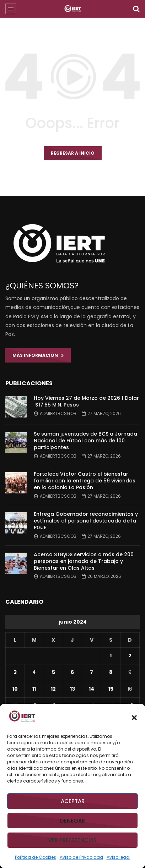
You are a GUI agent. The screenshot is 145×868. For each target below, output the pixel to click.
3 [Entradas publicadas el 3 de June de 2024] (15, 672)
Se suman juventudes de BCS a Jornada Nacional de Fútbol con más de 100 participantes (85, 441)
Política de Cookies (36, 857)
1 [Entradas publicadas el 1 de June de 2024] (111, 656)
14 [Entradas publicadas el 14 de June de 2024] (92, 689)
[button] (134, 718)
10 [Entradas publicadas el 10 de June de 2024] (15, 689)
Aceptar (73, 801)
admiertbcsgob (58, 413)
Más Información (38, 355)
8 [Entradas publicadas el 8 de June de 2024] (111, 672)
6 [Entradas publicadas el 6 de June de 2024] (72, 672)
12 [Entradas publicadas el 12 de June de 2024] (53, 689)
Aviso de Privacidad (81, 857)
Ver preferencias (72, 840)
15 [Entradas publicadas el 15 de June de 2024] (111, 689)
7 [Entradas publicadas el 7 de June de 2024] (92, 672)
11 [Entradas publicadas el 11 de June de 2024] (34, 689)
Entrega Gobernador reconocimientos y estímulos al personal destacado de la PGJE (86, 521)
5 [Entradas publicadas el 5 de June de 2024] (53, 672)
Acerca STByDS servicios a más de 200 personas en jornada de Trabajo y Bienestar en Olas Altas (84, 561)
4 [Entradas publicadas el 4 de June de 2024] (34, 672)
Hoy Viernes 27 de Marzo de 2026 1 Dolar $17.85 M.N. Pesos (86, 401)
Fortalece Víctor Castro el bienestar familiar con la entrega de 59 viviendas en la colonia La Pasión (85, 481)
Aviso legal (119, 857)
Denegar (72, 821)
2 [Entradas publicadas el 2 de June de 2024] (130, 656)
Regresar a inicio (73, 153)
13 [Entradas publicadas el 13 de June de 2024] (72, 689)
